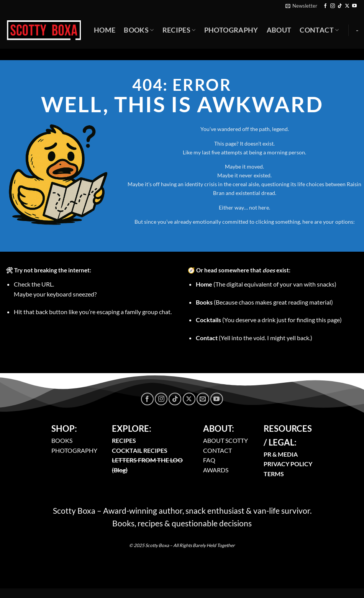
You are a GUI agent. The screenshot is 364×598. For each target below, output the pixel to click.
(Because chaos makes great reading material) (264, 302)
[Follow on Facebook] (325, 6)
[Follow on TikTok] (340, 6)
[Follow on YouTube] (354, 6)
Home (105, 30)
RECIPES (124, 440)
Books (139, 30)
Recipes (179, 30)
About (279, 30)
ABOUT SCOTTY (225, 440)
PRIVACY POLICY (288, 464)
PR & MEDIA (281, 454)
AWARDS (216, 470)
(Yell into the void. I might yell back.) (254, 338)
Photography (231, 30)
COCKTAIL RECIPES (140, 450)
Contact (319, 30)
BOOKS (62, 440)
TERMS (274, 474)
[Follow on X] (347, 6)
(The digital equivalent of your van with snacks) (266, 284)
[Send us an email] (203, 399)
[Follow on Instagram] (333, 6)
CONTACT (217, 450)
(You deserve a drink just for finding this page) (269, 320)
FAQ (209, 460)
